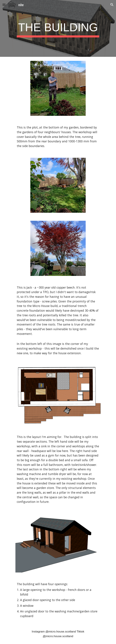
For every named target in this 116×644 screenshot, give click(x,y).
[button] (4, 5)
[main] (58, 28)
